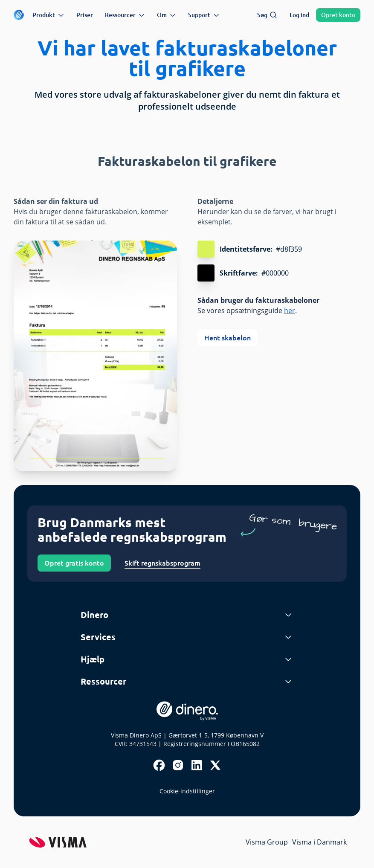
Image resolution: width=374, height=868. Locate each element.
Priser (85, 15)
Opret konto (338, 15)
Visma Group (267, 842)
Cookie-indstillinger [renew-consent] (187, 791)
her (290, 311)
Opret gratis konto (74, 563)
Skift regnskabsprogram (162, 563)
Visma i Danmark (319, 842)
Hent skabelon (228, 338)
